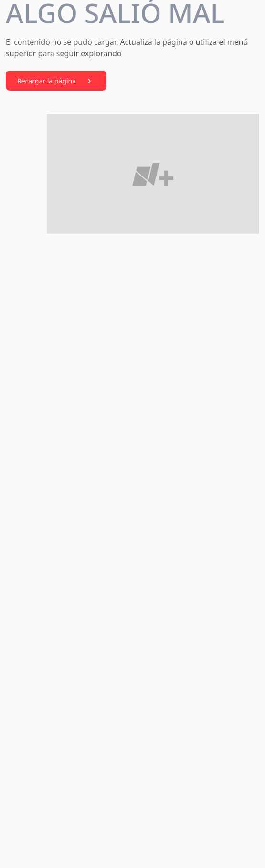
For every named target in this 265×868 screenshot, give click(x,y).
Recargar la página (56, 81)
